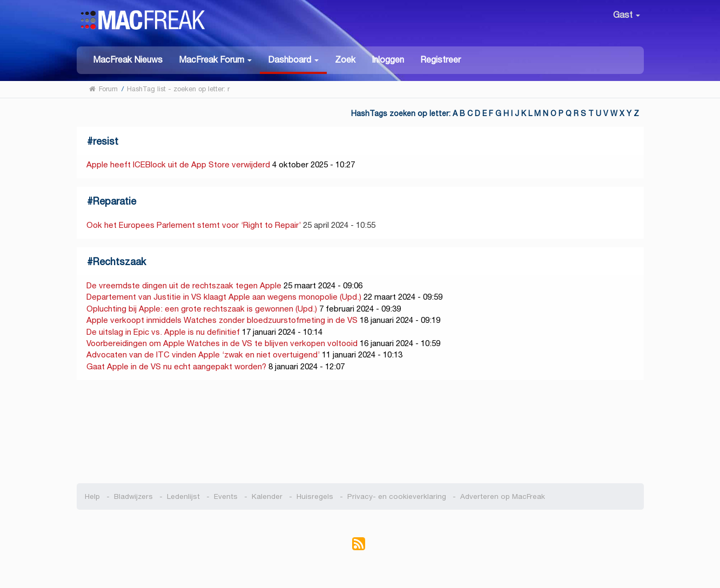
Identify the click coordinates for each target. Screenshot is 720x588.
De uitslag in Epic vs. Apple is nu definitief (163, 332)
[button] (215, 59)
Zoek (345, 60)
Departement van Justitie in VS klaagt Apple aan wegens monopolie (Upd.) (224, 297)
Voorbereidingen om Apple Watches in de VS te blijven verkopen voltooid (222, 343)
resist (106, 141)
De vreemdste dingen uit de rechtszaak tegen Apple (184, 285)
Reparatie (115, 201)
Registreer (440, 60)
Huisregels (315, 496)
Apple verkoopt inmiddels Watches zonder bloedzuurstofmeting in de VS (222, 320)
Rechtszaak (119, 262)
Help (92, 496)
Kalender (267, 496)
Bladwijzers (133, 496)
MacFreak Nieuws (128, 60)
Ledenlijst (183, 496)
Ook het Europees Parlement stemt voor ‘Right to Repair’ (194, 225)
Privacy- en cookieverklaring (397, 496)
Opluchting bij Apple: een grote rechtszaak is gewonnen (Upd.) (202, 309)
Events (226, 496)
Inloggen (388, 60)
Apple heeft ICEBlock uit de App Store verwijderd (178, 164)
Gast (627, 15)
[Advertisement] (360, 432)
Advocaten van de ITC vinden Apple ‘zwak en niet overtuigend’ (203, 354)
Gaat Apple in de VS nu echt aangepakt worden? (176, 366)
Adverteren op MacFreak (503, 496)
